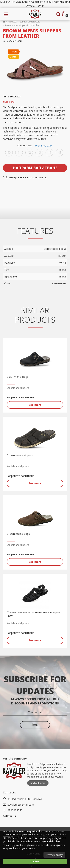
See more (35, 405)
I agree (35, 861)
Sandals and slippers (30, 22)
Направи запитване (35, 168)
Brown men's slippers (20, 455)
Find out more (38, 783)
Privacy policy (54, 855)
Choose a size (35, 146)
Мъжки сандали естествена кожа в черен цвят (33, 614)
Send (35, 725)
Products (12, 22)
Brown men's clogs (18, 534)
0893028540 (15, 810)
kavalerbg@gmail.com (21, 805)
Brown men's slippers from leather (23, 25)
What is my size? (43, 146)
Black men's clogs (18, 377)
